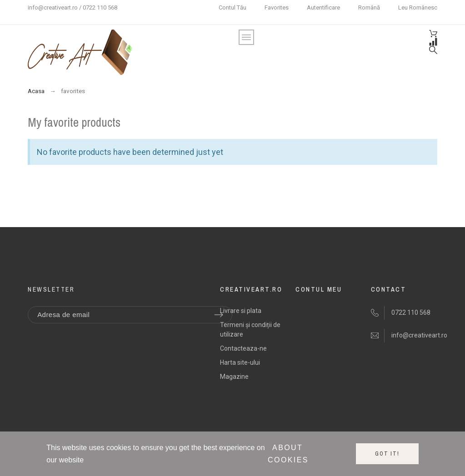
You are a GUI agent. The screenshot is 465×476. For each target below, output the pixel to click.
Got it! (387, 454)
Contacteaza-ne (243, 348)
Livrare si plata (241, 311)
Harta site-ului (240, 362)
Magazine (234, 377)
